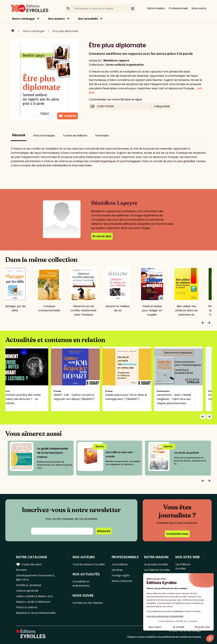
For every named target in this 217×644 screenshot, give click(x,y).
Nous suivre (199, 8)
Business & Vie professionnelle (36, 613)
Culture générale (27, 591)
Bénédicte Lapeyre (116, 61)
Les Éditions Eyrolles (157, 570)
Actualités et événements (81, 584)
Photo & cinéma (27, 607)
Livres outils (114, 65)
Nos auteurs (56, 19)
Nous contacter (122, 581)
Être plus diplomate (65, 31)
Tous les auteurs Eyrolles (89, 564)
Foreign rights (121, 575)
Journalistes (120, 564)
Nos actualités (88, 19)
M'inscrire (104, 531)
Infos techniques (44, 136)
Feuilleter (67, 116)
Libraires (117, 570)
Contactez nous (177, 534)
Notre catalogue (23, 19)
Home (13, 31)
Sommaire (102, 136)
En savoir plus (102, 236)
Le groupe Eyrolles (156, 564)
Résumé (19, 135)
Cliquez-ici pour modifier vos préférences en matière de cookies (164, 637)
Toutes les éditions (75, 136)
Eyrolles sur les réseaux (88, 603)
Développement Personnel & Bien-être (35, 578)
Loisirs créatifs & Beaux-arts (34, 596)
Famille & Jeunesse (29, 585)
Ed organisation (133, 65)
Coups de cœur (29, 564)
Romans (21, 570)
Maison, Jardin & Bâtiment (33, 602)
